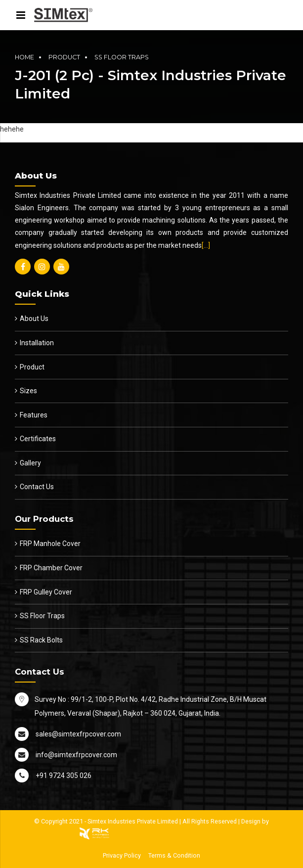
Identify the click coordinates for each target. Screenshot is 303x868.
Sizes (28, 391)
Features (34, 415)
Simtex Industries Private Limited (133, 821)
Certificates (38, 439)
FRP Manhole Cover (50, 544)
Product (64, 57)
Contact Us (37, 487)
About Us (34, 319)
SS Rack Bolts (41, 640)
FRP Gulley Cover (46, 592)
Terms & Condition (174, 855)
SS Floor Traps (122, 57)
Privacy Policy (122, 855)
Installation (37, 343)
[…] (206, 245)
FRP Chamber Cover (51, 568)
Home (24, 57)
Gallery (30, 463)
